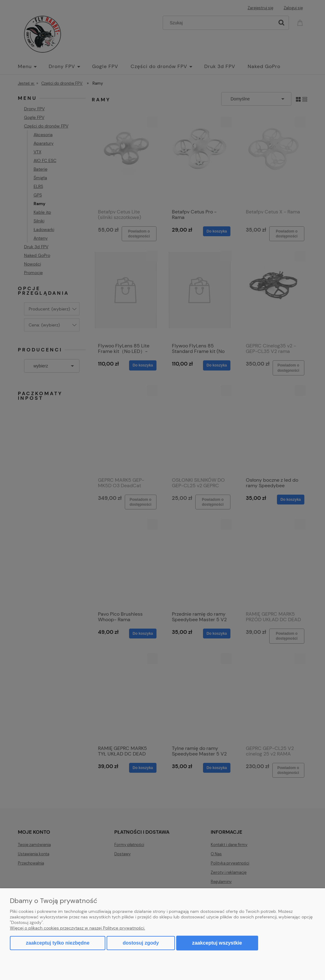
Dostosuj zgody (141, 943)
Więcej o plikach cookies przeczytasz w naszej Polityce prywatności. (77, 928)
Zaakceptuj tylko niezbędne (58, 943)
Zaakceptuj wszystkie (217, 943)
